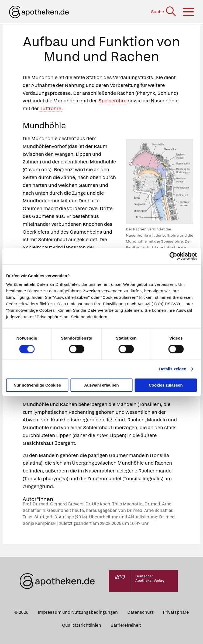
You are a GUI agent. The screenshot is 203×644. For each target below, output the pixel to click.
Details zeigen (173, 369)
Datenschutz (140, 612)
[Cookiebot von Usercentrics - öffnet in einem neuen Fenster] (173, 256)
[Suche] (164, 12)
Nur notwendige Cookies (37, 385)
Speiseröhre (112, 101)
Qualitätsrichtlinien (82, 625)
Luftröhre (51, 108)
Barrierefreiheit (126, 625)
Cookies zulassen (166, 385)
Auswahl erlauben (101, 385)
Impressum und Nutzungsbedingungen (78, 612)
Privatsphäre (176, 612)
